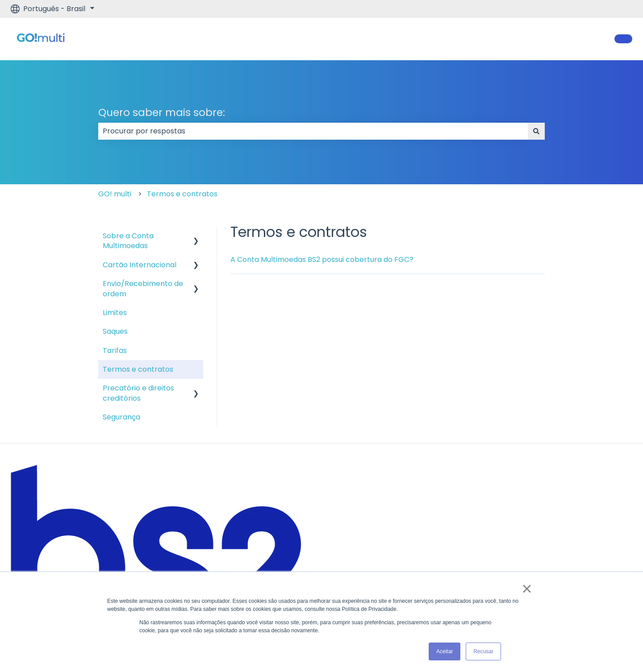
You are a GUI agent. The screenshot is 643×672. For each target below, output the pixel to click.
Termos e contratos (182, 194)
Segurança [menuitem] (121, 417)
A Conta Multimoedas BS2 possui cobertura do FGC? (322, 259)
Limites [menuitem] (115, 313)
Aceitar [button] (445, 651)
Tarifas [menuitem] (115, 351)
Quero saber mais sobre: (162, 112)
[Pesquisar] (536, 131)
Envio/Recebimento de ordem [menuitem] (143, 288)
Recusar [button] (483, 651)
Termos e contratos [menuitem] (138, 369)
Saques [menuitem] (115, 331)
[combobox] (313, 131)
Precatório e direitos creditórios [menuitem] (138, 393)
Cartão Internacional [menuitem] (140, 265)
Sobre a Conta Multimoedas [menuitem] (128, 241)
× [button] (527, 589)
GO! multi (115, 194)
